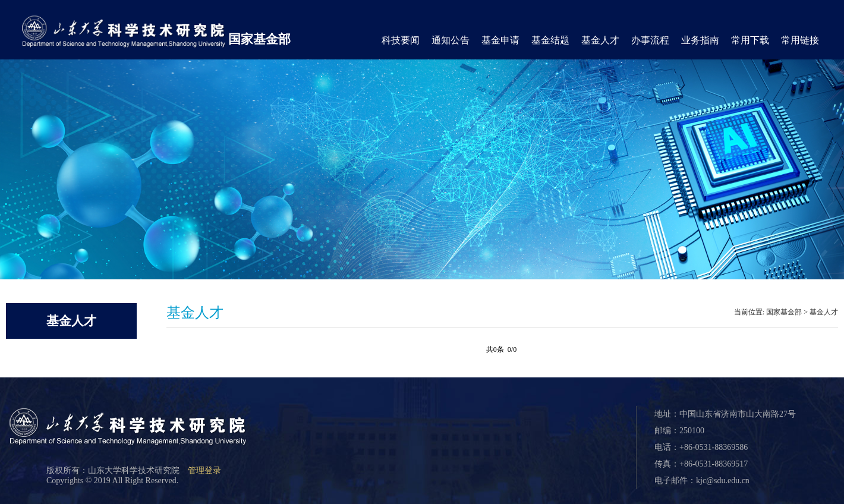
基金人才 (600, 40)
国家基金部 (259, 39)
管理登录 (204, 470)
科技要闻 (401, 40)
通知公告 (451, 40)
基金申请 (500, 40)
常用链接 (800, 40)
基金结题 (550, 40)
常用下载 (750, 40)
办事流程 (650, 40)
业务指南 (700, 40)
